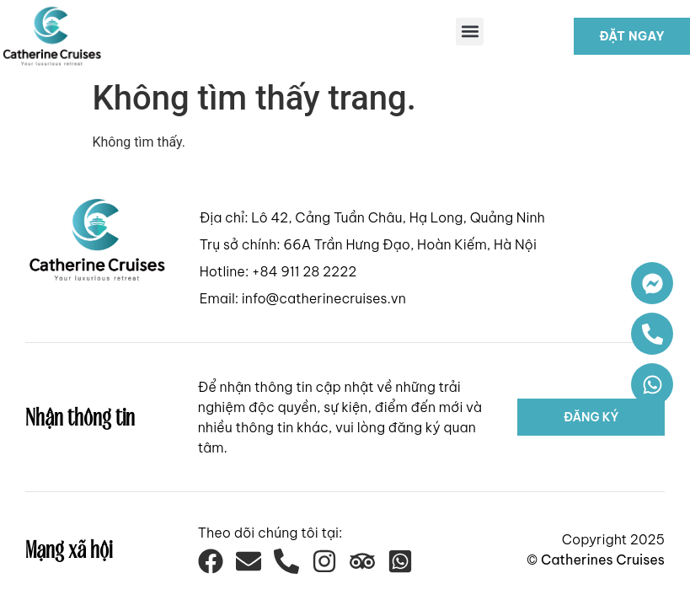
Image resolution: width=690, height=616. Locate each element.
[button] (470, 32)
